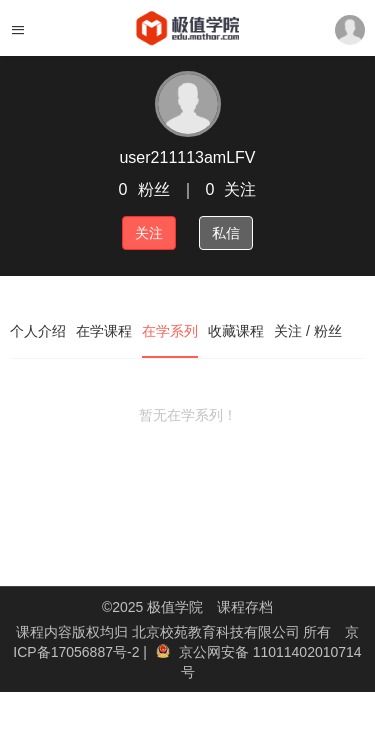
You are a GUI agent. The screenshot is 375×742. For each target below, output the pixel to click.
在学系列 (170, 331)
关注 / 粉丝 (308, 331)
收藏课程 (236, 331)
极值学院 (175, 607)
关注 (149, 233)
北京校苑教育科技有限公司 (218, 632)
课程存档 (245, 607)
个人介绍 (38, 331)
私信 (226, 233)
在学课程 (104, 331)
